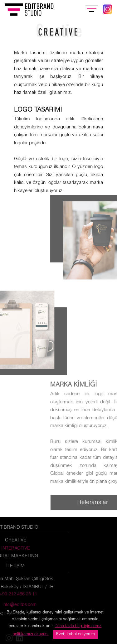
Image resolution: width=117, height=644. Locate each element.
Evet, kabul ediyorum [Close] (76, 634)
